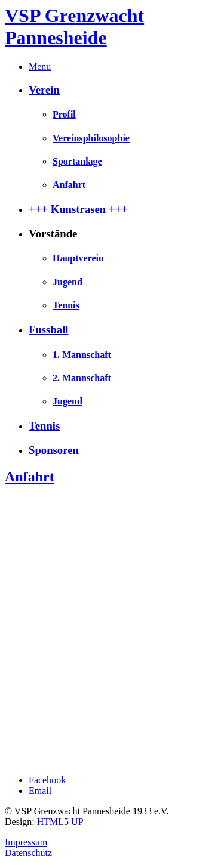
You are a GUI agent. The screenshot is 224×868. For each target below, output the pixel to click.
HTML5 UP (60, 822)
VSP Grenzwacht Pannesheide (74, 27)
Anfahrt (30, 477)
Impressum (26, 842)
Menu (40, 67)
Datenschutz (28, 853)
